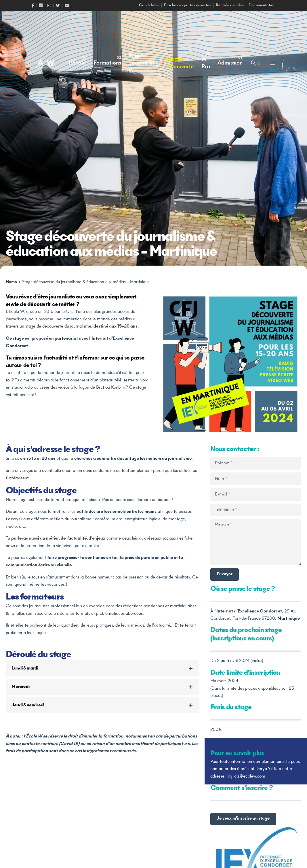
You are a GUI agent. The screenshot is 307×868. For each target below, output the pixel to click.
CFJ (69, 312)
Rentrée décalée (230, 5)
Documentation (262, 5)
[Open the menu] (273, 63)
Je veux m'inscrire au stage (243, 819)
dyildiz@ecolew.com (247, 776)
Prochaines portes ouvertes (187, 5)
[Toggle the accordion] (191, 668)
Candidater (149, 5)
